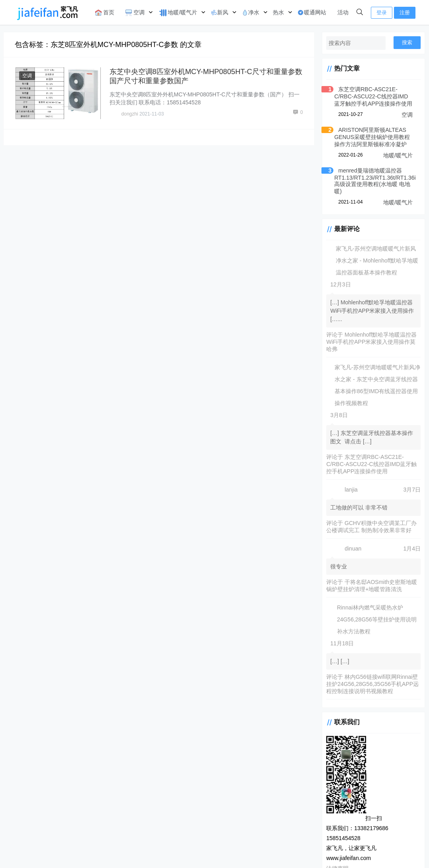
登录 (382, 13)
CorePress (178, 850)
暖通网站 (312, 13)
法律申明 (204, 850)
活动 (343, 12)
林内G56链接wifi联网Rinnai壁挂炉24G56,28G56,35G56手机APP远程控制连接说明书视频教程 (371, 684)
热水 (278, 12)
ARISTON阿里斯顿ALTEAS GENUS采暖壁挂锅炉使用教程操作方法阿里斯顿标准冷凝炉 (370, 137)
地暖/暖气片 (178, 13)
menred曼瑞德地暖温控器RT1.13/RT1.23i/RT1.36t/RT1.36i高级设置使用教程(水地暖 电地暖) (370, 181)
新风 (219, 13)
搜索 (407, 42)
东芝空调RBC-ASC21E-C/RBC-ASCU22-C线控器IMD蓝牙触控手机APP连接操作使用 (371, 96)
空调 (135, 13)
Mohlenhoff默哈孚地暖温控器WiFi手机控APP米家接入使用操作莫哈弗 (369, 342)
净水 (251, 13)
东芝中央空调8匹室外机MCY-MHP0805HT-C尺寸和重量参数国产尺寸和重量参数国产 (202, 76)
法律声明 (333, 821)
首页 (105, 13)
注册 (405, 13)
